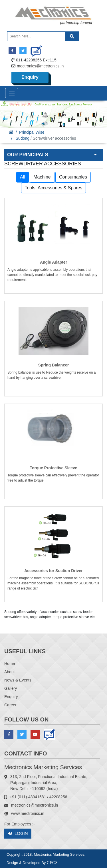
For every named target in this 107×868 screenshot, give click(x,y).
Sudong (23, 138)
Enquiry (30, 77)
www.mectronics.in (28, 813)
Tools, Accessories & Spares (54, 188)
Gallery (11, 688)
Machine (42, 177)
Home (10, 663)
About (10, 672)
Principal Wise (32, 132)
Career (10, 705)
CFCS (52, 863)
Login (18, 834)
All (23, 177)
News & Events (18, 680)
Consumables (73, 177)
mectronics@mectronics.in (40, 66)
